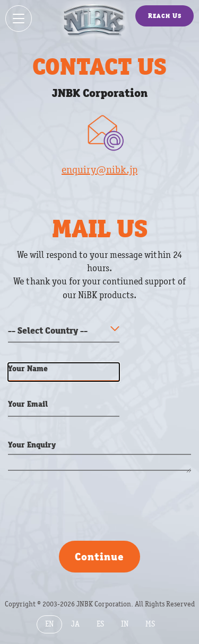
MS (150, 624)
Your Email (28, 404)
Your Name (28, 368)
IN (125, 624)
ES (100, 624)
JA (75, 624)
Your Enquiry (32, 445)
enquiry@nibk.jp (99, 170)
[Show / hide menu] (19, 19)
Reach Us (165, 16)
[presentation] (89, 509)
